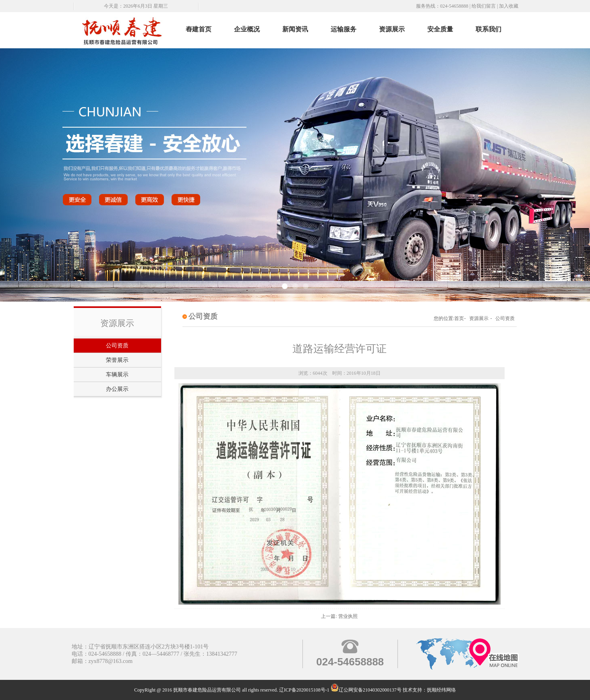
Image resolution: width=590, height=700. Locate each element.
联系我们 (489, 29)
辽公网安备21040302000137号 (366, 690)
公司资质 (117, 346)
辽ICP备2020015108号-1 (304, 690)
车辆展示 (117, 375)
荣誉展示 (117, 360)
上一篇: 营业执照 (339, 616)
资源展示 (392, 29)
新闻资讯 (295, 29)
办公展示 (117, 389)
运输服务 (344, 29)
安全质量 (440, 29)
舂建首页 (199, 29)
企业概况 (247, 29)
